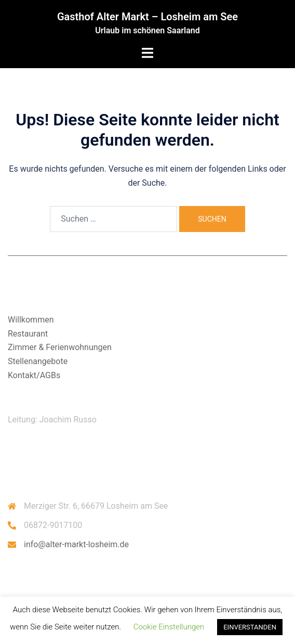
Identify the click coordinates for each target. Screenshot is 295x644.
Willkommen (31, 320)
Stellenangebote (38, 361)
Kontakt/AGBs (34, 375)
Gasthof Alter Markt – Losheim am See (147, 17)
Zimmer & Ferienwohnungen (60, 347)
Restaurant (28, 334)
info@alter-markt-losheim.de (76, 544)
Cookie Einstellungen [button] (169, 627)
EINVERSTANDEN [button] (250, 627)
